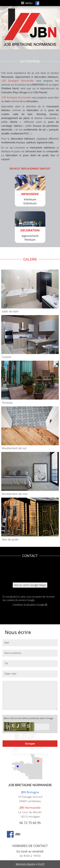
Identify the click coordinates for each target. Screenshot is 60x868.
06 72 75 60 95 (30, 823)
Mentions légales (25, 864)
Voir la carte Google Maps (30, 585)
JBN (13, 834)
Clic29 (41, 864)
